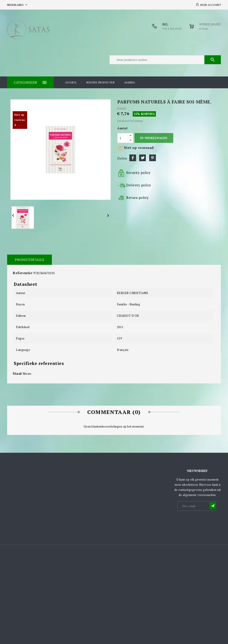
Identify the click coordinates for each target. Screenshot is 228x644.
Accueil (71, 82)
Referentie (22, 273)
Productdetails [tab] (30, 260)
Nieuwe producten (100, 82)
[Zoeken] (165, 60)
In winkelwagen (154, 138)
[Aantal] (123, 138)
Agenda (130, 82)
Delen (133, 158)
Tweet (142, 158)
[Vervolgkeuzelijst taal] (18, 5)
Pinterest (153, 158)
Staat (17, 373)
